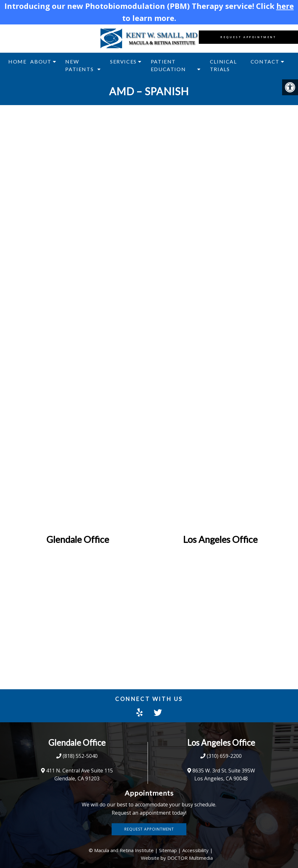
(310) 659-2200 (224, 756)
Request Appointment (248, 37)
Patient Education (168, 65)
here (285, 6)
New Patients (79, 65)
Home (17, 61)
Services (123, 61)
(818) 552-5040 (80, 756)
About (41, 61)
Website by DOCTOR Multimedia (177, 858)
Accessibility (195, 850)
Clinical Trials (223, 65)
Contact (265, 61)
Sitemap (168, 850)
